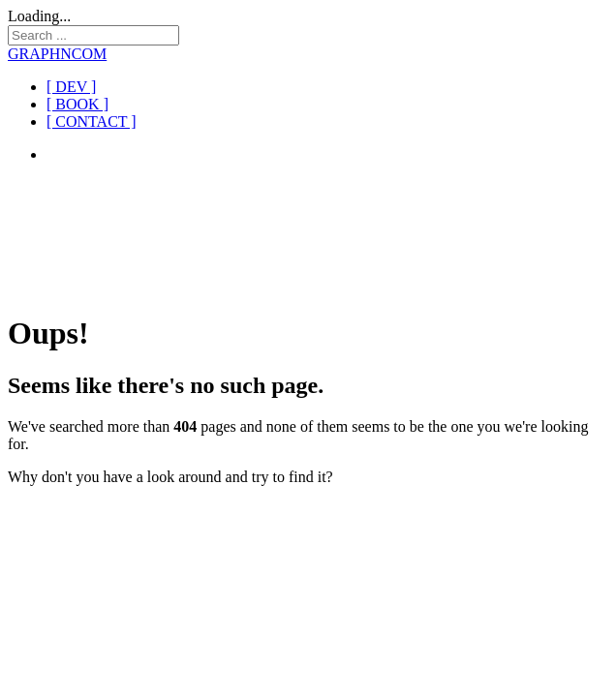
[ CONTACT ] (92, 121)
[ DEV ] (71, 87)
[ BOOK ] (77, 104)
